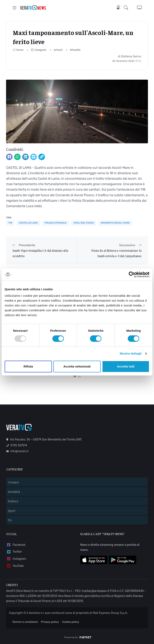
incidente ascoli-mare (115, 223)
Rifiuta (28, 366)
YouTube (15, 566)
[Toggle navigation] (14, 8)
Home (18, 50)
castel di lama (28, 223)
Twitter (14, 552)
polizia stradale (56, 223)
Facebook (16, 544)
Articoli (58, 50)
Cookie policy (71, 622)
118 (10, 223)
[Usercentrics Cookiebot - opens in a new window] (132, 274)
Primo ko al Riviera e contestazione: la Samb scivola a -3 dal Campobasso (116, 253)
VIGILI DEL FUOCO (84, 223)
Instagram (16, 559)
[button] (127, 8)
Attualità (75, 50)
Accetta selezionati (77, 366)
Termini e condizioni (25, 622)
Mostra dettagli (131, 353)
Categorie (39, 50)
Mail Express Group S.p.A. (110, 613)
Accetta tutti (126, 366)
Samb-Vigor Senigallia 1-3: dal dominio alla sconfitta (40, 253)
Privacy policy (50, 622)
